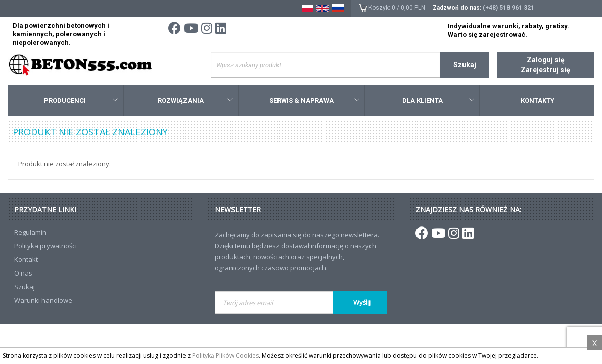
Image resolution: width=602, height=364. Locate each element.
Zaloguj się (546, 60)
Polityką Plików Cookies (225, 356)
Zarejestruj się (545, 70)
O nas (23, 273)
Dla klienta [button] (438, 100)
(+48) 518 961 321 (508, 8)
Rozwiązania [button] (195, 100)
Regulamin (30, 232)
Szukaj (465, 65)
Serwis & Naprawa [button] (314, 100)
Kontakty (538, 100)
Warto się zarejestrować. (488, 35)
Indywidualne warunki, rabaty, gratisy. (508, 26)
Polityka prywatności (45, 246)
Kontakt (26, 259)
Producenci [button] (81, 100)
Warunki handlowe (43, 300)
